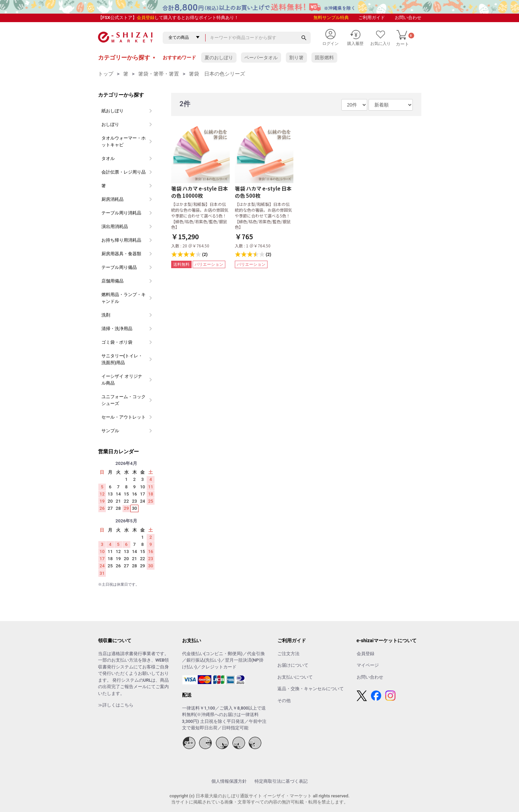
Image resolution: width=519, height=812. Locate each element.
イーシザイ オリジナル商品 (122, 380)
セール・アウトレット (124, 417)
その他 (284, 701)
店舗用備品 (112, 281)
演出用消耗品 (115, 226)
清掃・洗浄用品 (117, 329)
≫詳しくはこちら (116, 705)
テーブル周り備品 (119, 267)
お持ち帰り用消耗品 (121, 240)
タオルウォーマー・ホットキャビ (124, 141)
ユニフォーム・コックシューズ (124, 400)
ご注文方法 (288, 654)
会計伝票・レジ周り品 (124, 172)
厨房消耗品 (112, 199)
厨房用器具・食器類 (121, 254)
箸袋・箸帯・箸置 (159, 74)
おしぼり (110, 124)
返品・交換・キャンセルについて (311, 689)
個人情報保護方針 (229, 781)
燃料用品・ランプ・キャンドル (124, 298)
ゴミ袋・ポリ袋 (117, 342)
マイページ (368, 665)
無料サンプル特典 (331, 18)
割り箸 (296, 58)
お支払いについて (295, 677)
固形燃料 (324, 58)
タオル (108, 158)
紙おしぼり (112, 111)
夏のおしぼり (219, 58)
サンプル (110, 431)
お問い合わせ (408, 18)
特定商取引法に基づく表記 (281, 781)
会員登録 (146, 18)
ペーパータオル (261, 58)
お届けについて (293, 665)
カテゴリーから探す (127, 58)
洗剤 (106, 315)
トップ (106, 74)
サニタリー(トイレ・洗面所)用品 (122, 359)
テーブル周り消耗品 (121, 213)
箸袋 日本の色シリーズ (217, 74)
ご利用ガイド (372, 18)
